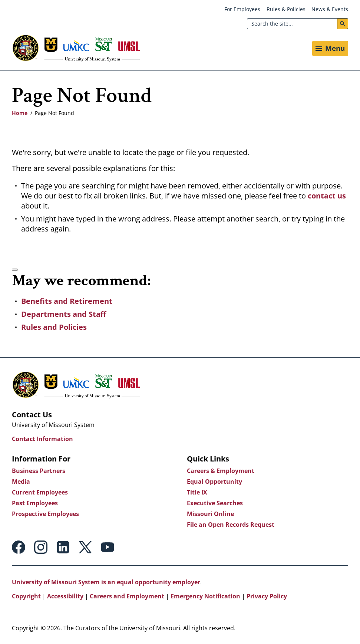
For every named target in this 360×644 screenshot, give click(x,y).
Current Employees (40, 492)
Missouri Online (210, 514)
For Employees (242, 9)
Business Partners (39, 471)
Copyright (26, 596)
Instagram (41, 547)
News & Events (330, 9)
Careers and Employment (127, 596)
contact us (327, 196)
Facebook (19, 547)
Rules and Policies (54, 327)
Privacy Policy (267, 596)
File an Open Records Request (231, 525)
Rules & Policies (286, 9)
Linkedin (63, 547)
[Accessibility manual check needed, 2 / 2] (15, 270)
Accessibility (65, 596)
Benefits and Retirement (67, 301)
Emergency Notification (205, 596)
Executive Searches (215, 503)
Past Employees (35, 503)
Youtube (108, 547)
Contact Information (42, 439)
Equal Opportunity (214, 482)
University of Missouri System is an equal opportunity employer (106, 582)
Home (20, 113)
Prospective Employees (45, 514)
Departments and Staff (64, 314)
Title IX (197, 492)
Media (21, 482)
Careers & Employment (221, 471)
